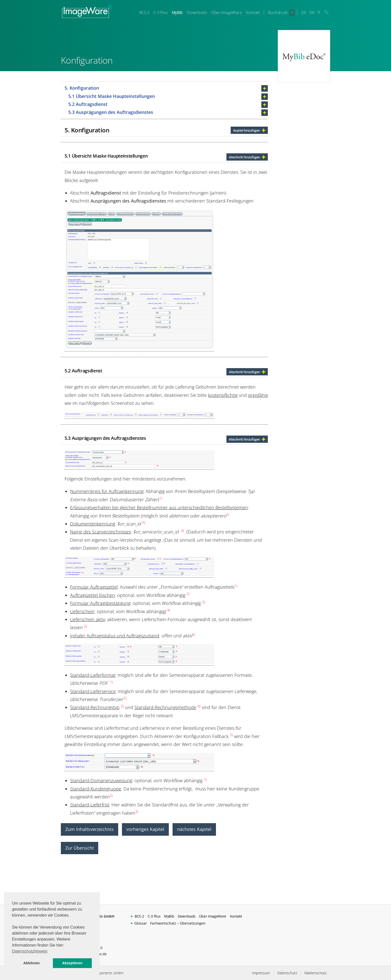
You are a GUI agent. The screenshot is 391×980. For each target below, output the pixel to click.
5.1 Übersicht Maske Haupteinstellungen (112, 96)
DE (304, 12)
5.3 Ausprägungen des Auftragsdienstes (111, 112)
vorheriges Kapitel (145, 829)
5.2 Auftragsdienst (88, 104)
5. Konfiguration (82, 88)
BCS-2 (144, 12)
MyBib (177, 12)
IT (319, 12)
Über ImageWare (226, 12)
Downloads (197, 12)
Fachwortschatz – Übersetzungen (178, 923)
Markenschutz (315, 973)
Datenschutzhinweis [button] (30, 951)
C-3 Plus (160, 12)
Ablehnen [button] (31, 963)
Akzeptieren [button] (72, 963)
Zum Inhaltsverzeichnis (90, 829)
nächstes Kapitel (194, 829)
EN (312, 12)
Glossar (141, 923)
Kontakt (253, 12)
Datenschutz (287, 973)
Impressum (261, 973)
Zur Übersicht (80, 848)
